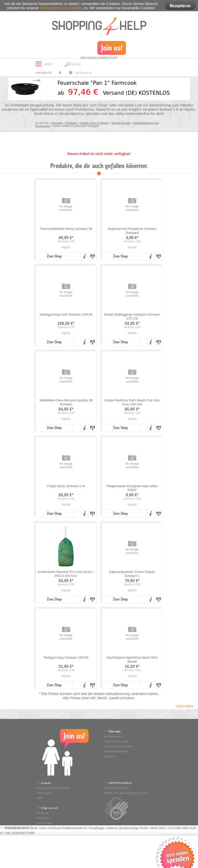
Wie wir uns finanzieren (118, 746)
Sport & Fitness (121, 123)
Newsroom (43, 818)
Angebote (44, 73)
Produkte (71, 123)
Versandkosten (61, 788)
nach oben (184, 706)
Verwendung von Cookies (61, 8)
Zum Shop (54, 256)
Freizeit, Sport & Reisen (94, 123)
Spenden (109, 756)
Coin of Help (45, 823)
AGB (40, 798)
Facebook (43, 813)
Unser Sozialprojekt (116, 741)
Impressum (43, 788)
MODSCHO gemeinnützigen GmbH (126, 793)
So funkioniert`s (114, 736)
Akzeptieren (180, 6)
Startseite (56, 123)
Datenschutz (44, 793)
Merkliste (80, 73)
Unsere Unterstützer (116, 751)
